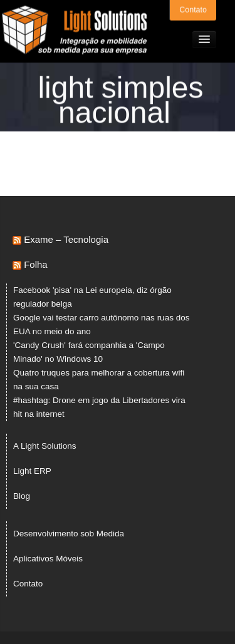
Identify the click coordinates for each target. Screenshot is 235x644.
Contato (193, 9)
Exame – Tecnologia (66, 239)
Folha (36, 264)
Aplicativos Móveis (48, 559)
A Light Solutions (45, 446)
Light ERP (32, 471)
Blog (22, 496)
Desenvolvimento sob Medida (69, 534)
